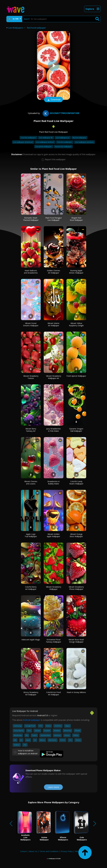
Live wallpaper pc (63, 138)
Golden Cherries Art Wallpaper (54, 272)
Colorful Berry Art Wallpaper (31, 588)
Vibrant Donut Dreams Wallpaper (31, 324)
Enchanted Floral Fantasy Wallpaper (54, 641)
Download (53, 100)
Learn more (53, 787)
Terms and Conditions (49, 851)
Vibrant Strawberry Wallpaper (54, 588)
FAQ (77, 851)
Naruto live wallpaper (63, 147)
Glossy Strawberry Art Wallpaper (31, 693)
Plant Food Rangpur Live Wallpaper (54, 219)
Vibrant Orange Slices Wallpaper (76, 535)
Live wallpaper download (23, 142)
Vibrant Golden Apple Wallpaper (53, 535)
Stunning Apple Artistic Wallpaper (76, 272)
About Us (33, 851)
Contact (24, 851)
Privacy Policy (67, 851)
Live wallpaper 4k (46, 138)
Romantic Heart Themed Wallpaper (31, 219)
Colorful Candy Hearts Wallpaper (76, 483)
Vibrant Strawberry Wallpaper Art (54, 377)
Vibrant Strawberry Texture (31, 377)
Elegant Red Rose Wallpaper (76, 219)
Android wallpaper (32, 720)
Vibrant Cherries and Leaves (31, 483)
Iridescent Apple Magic (31, 640)
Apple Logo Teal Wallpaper (31, 535)
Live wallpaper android (45, 142)
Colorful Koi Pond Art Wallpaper (53, 693)
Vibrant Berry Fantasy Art (31, 430)
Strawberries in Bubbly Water (53, 483)
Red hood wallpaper (36, 28)
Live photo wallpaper (44, 147)
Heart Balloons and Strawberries (31, 272)
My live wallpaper (79, 138)
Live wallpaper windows (84, 142)
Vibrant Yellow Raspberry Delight (76, 324)
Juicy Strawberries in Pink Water (53, 430)
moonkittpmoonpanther (61, 113)
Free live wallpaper (65, 142)
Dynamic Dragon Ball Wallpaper (76, 430)
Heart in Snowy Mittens (76, 692)
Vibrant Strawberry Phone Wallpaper (76, 588)
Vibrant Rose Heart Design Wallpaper (76, 641)
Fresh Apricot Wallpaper (76, 376)
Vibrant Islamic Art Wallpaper (53, 324)
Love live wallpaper (28, 138)
